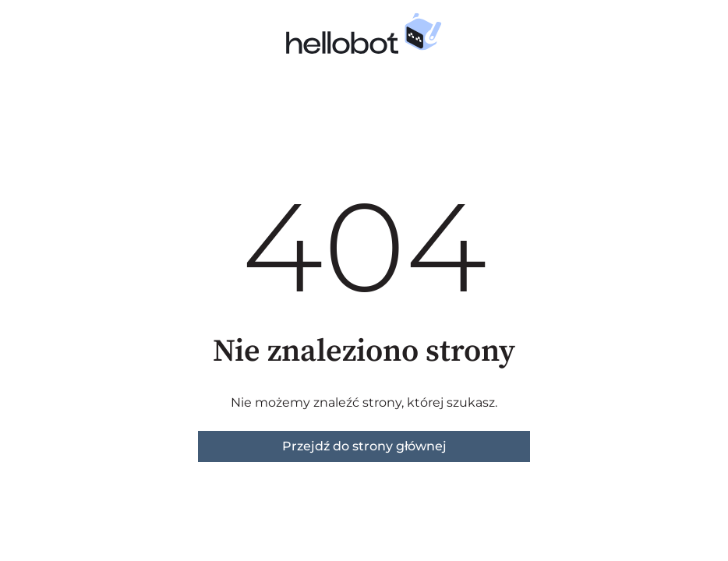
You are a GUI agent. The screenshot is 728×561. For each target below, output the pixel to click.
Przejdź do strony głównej (364, 446)
